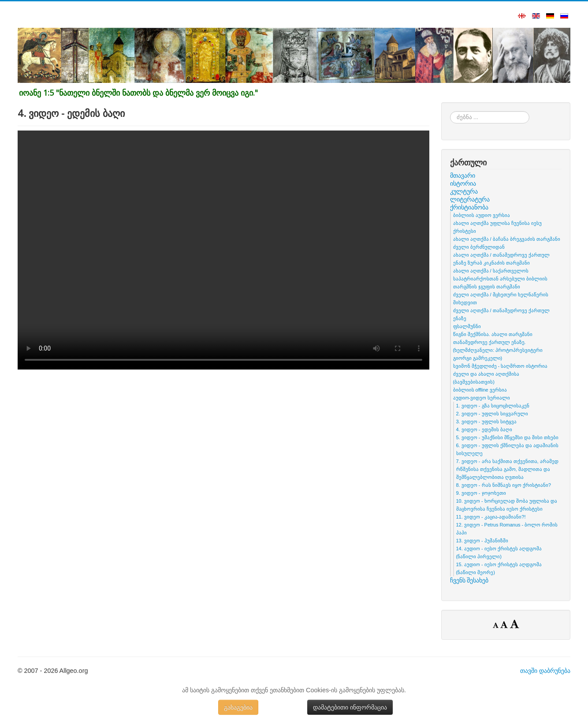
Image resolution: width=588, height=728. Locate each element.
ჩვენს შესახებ (469, 580)
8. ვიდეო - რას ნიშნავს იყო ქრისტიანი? (504, 485)
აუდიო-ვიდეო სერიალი (482, 398)
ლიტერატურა (470, 199)
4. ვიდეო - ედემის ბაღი (484, 429)
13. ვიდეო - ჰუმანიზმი (482, 541)
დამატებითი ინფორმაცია (350, 707)
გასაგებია (238, 707)
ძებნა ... (450, 111)
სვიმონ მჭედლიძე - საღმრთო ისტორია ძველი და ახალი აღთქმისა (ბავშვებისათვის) (501, 374)
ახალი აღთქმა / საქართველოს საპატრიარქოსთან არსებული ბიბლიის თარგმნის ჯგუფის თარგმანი (500, 279)
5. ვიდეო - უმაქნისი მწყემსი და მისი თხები (507, 437)
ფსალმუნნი (467, 326)
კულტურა (464, 191)
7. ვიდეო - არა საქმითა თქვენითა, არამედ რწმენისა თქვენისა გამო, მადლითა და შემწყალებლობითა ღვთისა (507, 469)
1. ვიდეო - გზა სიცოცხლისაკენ (493, 406)
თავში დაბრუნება (545, 671)
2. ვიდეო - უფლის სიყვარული (492, 414)
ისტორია (463, 183)
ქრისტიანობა (469, 207)
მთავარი (463, 175)
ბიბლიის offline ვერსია (480, 390)
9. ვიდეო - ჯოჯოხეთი (481, 493)
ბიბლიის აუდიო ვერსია (482, 215)
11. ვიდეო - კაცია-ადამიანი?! (491, 517)
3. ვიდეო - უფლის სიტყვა (486, 422)
